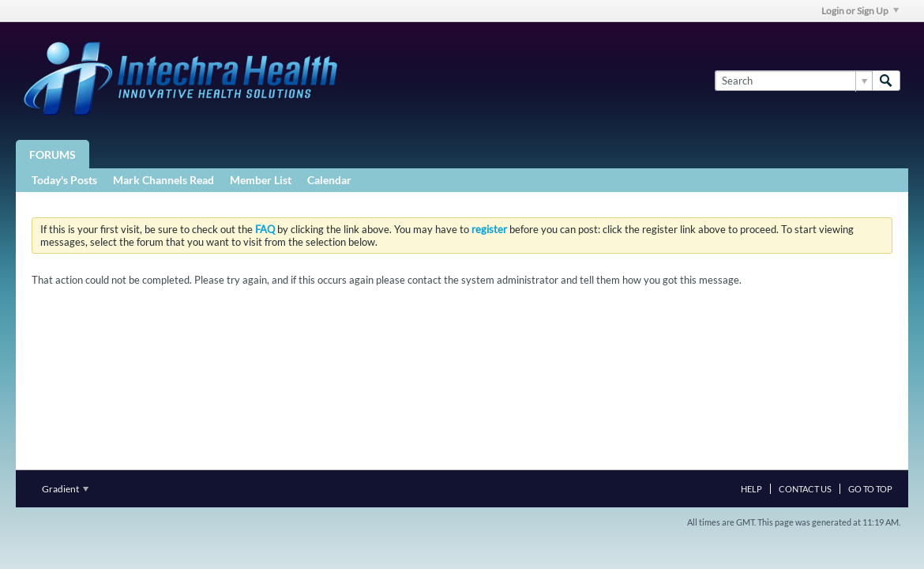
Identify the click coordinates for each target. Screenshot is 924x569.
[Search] (793, 81)
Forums (53, 154)
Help (751, 489)
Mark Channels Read (163, 180)
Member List (261, 180)
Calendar (329, 180)
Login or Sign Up (860, 11)
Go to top (870, 489)
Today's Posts (64, 180)
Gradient (65, 489)
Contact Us (805, 489)
